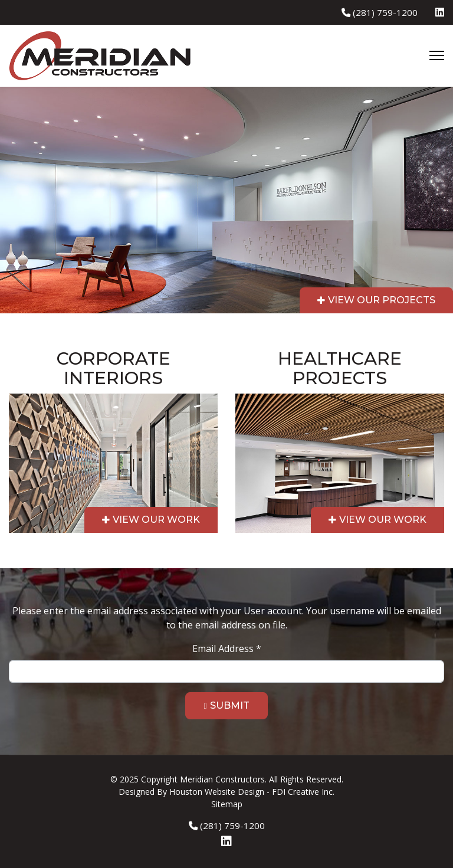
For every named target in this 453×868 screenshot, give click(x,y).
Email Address (227, 648)
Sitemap (227, 804)
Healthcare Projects (340, 368)
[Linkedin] (440, 12)
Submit (230, 705)
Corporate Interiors (114, 368)
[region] (226, 328)
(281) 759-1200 (385, 12)
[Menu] (437, 55)
